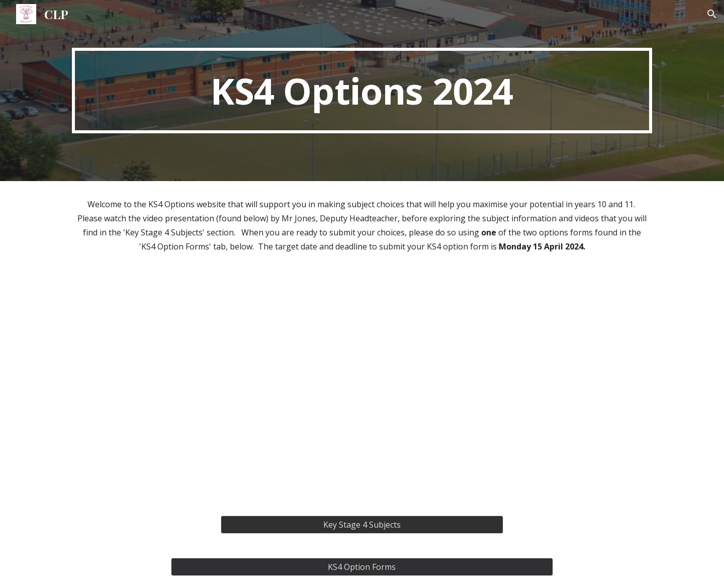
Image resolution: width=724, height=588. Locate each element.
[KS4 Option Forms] (362, 567)
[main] (362, 91)
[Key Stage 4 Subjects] (362, 525)
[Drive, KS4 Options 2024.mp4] (362, 387)
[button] (712, 14)
